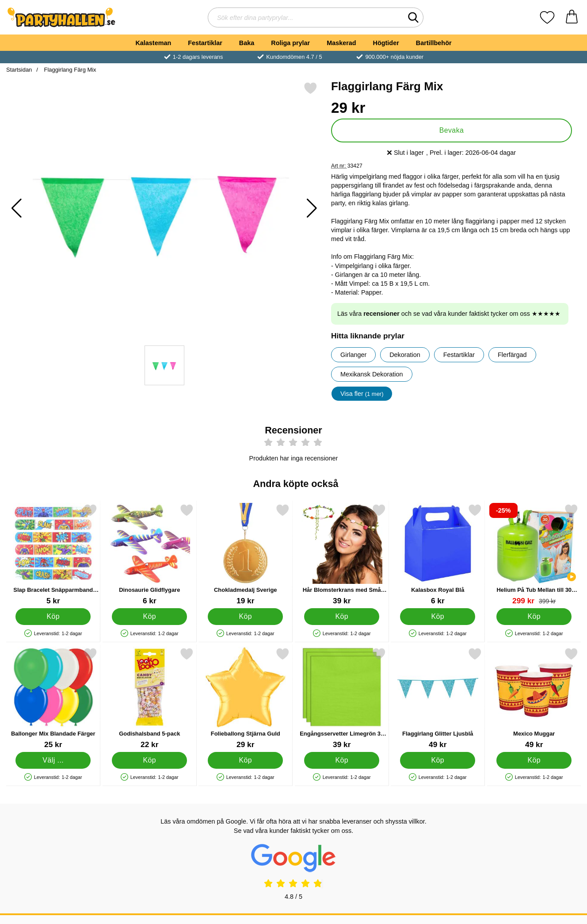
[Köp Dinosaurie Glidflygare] (149, 617)
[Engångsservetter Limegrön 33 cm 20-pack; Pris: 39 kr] (342, 698)
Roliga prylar (290, 43)
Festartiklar (205, 43)
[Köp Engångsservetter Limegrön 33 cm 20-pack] (342, 760)
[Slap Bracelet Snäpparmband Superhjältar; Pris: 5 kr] (53, 554)
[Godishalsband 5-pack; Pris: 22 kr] (150, 698)
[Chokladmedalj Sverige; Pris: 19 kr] (246, 554)
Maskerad (341, 43)
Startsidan (19, 70)
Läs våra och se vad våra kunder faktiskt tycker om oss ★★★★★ (449, 314)
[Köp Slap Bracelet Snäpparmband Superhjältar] (53, 617)
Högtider (386, 43)
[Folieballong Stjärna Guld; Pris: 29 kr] (246, 698)
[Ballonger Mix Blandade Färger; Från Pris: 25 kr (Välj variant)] (53, 698)
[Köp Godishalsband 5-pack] (149, 760)
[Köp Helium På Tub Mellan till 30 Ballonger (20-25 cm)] (534, 617)
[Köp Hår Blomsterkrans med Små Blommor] (342, 617)
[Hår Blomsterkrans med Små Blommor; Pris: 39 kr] (342, 554)
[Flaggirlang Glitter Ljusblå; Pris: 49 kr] (438, 698)
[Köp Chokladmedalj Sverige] (245, 617)
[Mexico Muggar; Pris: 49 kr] (534, 698)
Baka (247, 43)
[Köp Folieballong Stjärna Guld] (245, 760)
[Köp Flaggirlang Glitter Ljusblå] (438, 760)
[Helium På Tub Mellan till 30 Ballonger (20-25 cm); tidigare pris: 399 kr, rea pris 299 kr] (534, 554)
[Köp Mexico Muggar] (534, 760)
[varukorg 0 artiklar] (572, 17)
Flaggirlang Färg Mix (69, 70)
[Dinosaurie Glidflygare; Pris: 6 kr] (150, 554)
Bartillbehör (434, 43)
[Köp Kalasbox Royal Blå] (438, 617)
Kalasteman (153, 43)
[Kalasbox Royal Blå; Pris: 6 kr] (438, 554)
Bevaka (452, 130)
